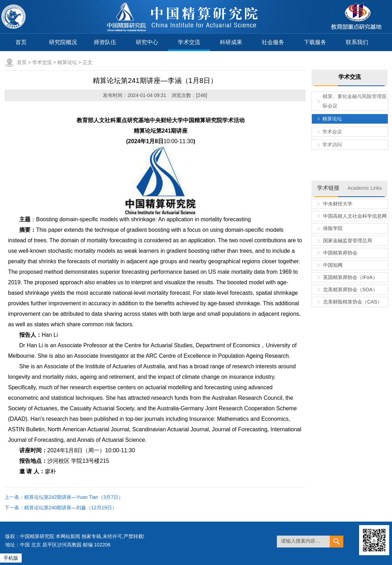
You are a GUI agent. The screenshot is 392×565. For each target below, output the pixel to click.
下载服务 (315, 42)
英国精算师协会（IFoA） (350, 277)
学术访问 (332, 145)
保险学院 (333, 228)
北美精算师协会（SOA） (350, 290)
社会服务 (273, 42)
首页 (21, 42)
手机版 (11, 558)
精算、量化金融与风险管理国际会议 (355, 101)
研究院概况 (63, 42)
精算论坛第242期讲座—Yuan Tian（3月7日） (74, 497)
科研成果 (231, 42)
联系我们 (357, 42)
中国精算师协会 (340, 253)
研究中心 (147, 42)
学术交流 (189, 42)
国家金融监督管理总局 (348, 240)
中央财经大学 (338, 204)
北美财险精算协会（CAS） (353, 302)
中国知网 (333, 265)
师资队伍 (105, 42)
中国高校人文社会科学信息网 (355, 216)
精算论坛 (67, 62)
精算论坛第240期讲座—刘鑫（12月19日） (71, 508)
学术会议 (332, 132)
